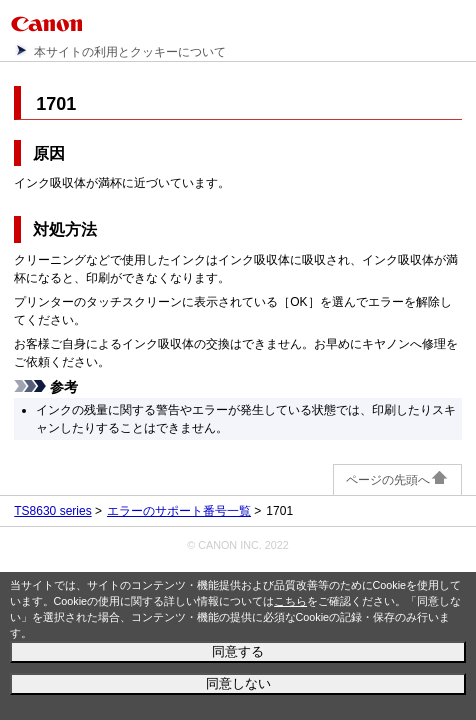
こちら (290, 601)
